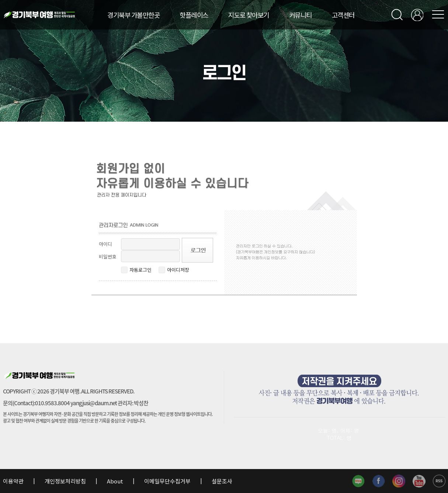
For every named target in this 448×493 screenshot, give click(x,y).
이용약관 (14, 481)
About (115, 481)
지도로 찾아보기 (249, 15)
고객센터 (343, 15)
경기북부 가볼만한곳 (133, 15)
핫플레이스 (194, 15)
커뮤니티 (301, 15)
